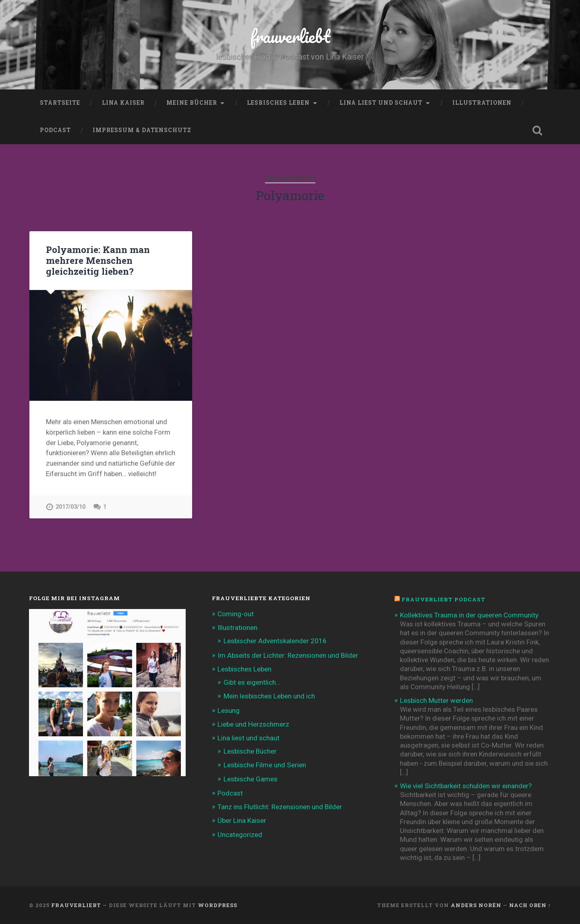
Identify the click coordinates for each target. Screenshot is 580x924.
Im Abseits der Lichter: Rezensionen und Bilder (288, 655)
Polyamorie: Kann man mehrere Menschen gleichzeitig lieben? (98, 260)
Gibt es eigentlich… (252, 682)
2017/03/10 (70, 507)
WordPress (217, 905)
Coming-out (236, 614)
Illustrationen (482, 103)
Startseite (60, 103)
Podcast (55, 130)
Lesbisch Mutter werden (436, 700)
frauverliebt (290, 36)
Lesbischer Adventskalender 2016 (275, 641)
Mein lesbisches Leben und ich (269, 696)
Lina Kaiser (123, 103)
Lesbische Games (251, 779)
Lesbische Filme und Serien (265, 765)
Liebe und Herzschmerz (253, 724)
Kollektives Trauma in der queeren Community (469, 615)
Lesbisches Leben (278, 103)
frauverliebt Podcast (443, 599)
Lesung (229, 711)
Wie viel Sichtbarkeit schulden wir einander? (466, 786)
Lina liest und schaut (381, 103)
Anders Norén (476, 905)
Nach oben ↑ (530, 905)
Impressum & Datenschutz (142, 130)
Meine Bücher (192, 103)
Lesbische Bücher (250, 751)
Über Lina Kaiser (242, 820)
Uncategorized (240, 835)
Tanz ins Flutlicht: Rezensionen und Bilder (280, 807)
